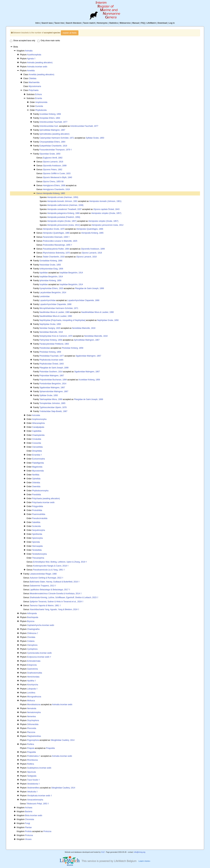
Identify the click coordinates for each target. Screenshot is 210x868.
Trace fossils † (33, 780)
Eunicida (39, 106)
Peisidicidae (45, 348)
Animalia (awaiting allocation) (40, 63)
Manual (136, 23)
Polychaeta (34, 90)
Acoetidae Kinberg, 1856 (50, 114)
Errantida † (37, 455)
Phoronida (32, 728)
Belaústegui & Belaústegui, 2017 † (50, 590)
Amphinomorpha (39, 419)
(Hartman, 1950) (63, 197)
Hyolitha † (31, 681)
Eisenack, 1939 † (56, 237)
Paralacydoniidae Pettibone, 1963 (54, 344)
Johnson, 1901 (62, 201)
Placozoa (31, 732)
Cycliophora (32, 649)
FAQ (143, 23)
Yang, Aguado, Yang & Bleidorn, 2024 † (54, 609)
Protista (28, 831)
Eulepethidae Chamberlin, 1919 (53, 146)
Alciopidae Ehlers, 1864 (50, 118)
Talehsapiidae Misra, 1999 (51, 399)
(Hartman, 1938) (65, 205)
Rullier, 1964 (56, 249)
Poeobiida (37, 495)
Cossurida (37, 443)
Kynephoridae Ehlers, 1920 (51, 288)
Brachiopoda (33, 617)
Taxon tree (59, 23)
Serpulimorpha (39, 530)
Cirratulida (37, 439)
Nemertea (31, 716)
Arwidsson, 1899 (55, 166)
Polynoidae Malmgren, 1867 (52, 376)
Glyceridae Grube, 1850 (50, 154)
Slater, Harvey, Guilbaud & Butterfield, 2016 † (55, 582)
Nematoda (32, 708)
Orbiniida (36, 483)
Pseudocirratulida (40, 518)
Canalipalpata (38, 427)
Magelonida (37, 467)
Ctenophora (32, 645)
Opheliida (36, 479)
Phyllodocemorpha (40, 491)
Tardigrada (32, 776)
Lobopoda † (32, 689)
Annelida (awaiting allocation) (41, 75)
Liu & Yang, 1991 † (49, 570)
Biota (34, 815)
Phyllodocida (41, 110)
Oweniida (36, 487)
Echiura (38, 94)
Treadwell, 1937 (64, 209)
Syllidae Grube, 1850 (95, 138)
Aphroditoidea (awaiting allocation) (54, 134)
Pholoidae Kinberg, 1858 (72, 348)
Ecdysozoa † (39, 657)
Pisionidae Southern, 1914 (51, 372)
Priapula (31, 748)
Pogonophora (33, 740)
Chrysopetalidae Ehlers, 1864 (52, 142)
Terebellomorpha (39, 554)
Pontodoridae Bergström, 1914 (53, 384)
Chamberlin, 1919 (56, 189)
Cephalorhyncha (41, 625)
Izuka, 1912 (107, 225)
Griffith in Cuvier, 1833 (57, 174)
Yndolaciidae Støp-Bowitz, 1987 (53, 411)
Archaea (29, 808)
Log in (172, 23)
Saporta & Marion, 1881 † (45, 606)
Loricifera (31, 693)
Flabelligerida (38, 463)
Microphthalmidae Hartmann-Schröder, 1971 (59, 308)
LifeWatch (151, 23)
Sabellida (36, 522)
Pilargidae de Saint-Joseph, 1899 (89, 288)
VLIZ (103, 852)
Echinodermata (34, 661)
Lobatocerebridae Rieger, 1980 (43, 574)
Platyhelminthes (34, 736)
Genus (40, 193)
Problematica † (34, 756)
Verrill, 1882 (53, 158)
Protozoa (47, 831)
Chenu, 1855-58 (53, 182)
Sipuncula (31, 772)
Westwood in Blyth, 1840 (58, 177)
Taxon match (89, 23)
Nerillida (36, 475)
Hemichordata (33, 677)
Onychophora (33, 720)
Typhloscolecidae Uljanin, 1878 (53, 407)
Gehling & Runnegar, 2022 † (47, 578)
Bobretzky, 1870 (56, 253)
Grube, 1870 (54, 229)
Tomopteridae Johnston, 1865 (52, 403)
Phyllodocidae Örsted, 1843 (51, 364)
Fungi (28, 823)
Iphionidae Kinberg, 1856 (50, 281)
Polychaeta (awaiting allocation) (46, 499)
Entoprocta (32, 665)
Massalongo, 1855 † (58, 245)
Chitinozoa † (33, 633)
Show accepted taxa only (23, 41)
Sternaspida (37, 546)
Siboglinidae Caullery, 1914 (63, 740)
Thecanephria (38, 558)
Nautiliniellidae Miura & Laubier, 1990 (97, 312)
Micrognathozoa (34, 697)
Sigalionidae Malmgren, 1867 (88, 356)
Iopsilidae (44, 273)
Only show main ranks (49, 41)
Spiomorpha (37, 538)
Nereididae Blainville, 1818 (84, 328)
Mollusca (31, 701)
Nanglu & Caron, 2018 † (51, 566)
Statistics (113, 23)
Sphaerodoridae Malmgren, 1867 (54, 391)
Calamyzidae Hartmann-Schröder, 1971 (57, 138)
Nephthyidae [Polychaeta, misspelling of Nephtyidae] (62, 320)
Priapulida (50, 748)
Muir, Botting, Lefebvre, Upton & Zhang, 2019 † (60, 562)
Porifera (31, 744)
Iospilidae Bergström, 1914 (71, 273)
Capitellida (37, 431)
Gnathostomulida (35, 673)
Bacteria (29, 812)
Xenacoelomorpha (35, 800)
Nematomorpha (34, 712)
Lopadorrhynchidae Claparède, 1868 (83, 300)
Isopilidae (44, 284)
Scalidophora (39, 768)
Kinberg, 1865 (54, 193)
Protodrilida (37, 510)
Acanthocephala (34, 55)
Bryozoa (31, 621)
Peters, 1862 (53, 170)
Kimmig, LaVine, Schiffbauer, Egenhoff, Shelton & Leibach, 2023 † (64, 597)
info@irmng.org (140, 852)
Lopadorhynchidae (47, 300)
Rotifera (31, 764)
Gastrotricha (32, 669)
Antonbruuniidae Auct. (49, 126)
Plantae (28, 827)
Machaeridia (34, 82)
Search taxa (47, 23)
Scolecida (36, 526)
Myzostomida (38, 471)
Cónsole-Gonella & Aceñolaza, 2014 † (56, 594)
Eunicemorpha (38, 459)
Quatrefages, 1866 (90, 229)
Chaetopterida (38, 435)
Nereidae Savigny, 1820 (50, 328)
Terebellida (37, 550)
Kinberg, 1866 (63, 213)
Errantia (39, 98)
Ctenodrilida (37, 447)
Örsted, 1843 (106, 209)
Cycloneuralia (39, 653)
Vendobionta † (33, 784)
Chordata (31, 637)
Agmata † (31, 59)
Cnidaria (31, 641)
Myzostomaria (35, 86)
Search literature (74, 23)
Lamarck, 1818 (53, 162)
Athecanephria (38, 423)
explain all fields (70, 33)
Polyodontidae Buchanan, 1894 (53, 380)
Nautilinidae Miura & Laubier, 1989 (54, 312)
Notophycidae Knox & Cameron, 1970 (56, 336)
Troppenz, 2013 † (43, 586)
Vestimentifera (33, 788)
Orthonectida (33, 724)
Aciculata (36, 415)
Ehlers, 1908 (54, 185)
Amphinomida (41, 102)
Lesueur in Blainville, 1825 (60, 241)
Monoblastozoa (34, 705)
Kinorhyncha (33, 685)
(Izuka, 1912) (64, 225)
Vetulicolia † (32, 792)
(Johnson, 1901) (105, 201)
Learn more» (144, 861)
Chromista (30, 819)
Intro (38, 23)
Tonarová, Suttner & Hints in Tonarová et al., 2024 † (57, 602)
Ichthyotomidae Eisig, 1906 (51, 269)
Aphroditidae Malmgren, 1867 (52, 130)
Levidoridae (44, 296)
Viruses (28, 839)
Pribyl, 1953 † (38, 804)
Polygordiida (38, 506)
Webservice (125, 23)
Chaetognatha (33, 629)
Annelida (31, 71)
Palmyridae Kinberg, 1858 (51, 340)
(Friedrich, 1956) (64, 217)
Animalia (29, 51)
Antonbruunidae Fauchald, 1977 (53, 122)
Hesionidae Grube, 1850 (50, 265)
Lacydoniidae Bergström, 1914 (53, 293)
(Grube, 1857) (106, 213)
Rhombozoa (32, 760)
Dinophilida (37, 451)
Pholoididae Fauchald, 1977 (52, 356)
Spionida (36, 542)
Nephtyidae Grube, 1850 (108, 320)
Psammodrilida (39, 514)
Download (162, 23)
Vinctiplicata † (39, 796)
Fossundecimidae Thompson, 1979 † (56, 150)
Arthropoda (32, 613)
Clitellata (32, 78)
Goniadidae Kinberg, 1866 (51, 261)
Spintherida (37, 534)
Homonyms (102, 23)
